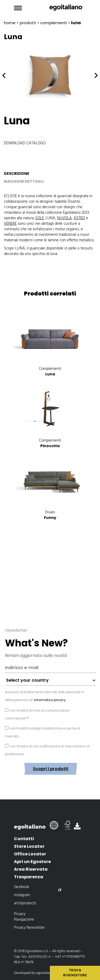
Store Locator (29, 846)
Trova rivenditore (75, 973)
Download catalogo (25, 143)
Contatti (24, 839)
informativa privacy (49, 700)
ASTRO (79, 218)
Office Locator (30, 854)
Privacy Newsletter (29, 928)
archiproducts (25, 903)
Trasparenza (29, 877)
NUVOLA (64, 218)
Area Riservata (31, 869)
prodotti (28, 23)
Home (10, 23)
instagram (22, 895)
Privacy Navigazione (24, 917)
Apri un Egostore (32, 862)
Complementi (54, 23)
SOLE (39, 218)
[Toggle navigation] (18, 8)
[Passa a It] (60, 890)
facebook (22, 887)
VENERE (10, 224)
